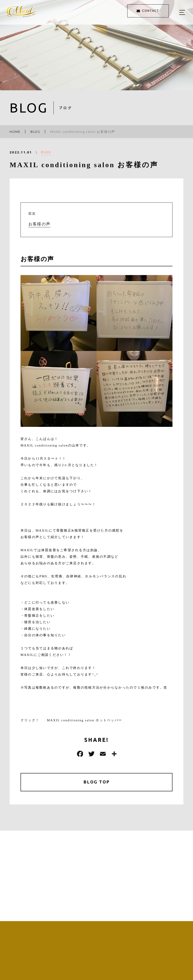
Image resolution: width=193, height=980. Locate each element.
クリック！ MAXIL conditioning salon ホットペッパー (73, 720)
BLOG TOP (97, 782)
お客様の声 (39, 224)
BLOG (46, 155)
